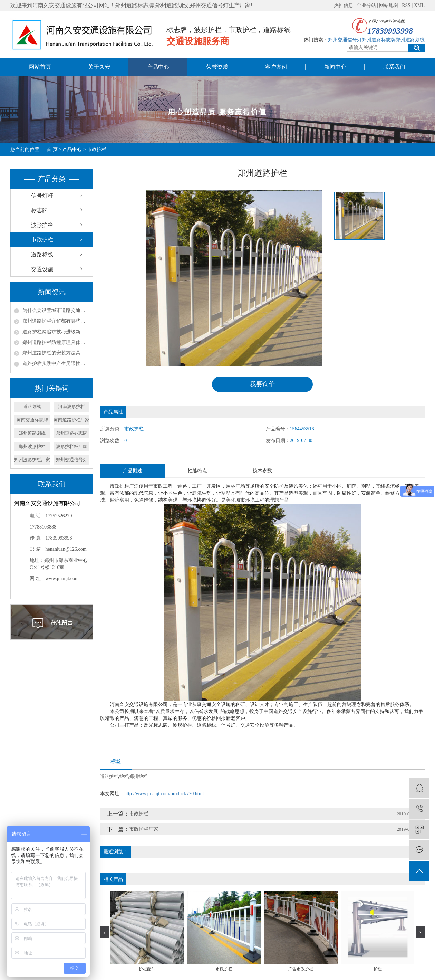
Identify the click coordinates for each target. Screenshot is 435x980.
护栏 (124, 776)
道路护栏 (109, 776)
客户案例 (276, 67)
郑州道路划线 (32, 433)
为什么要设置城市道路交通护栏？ (56, 310)
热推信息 (344, 5)
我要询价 (262, 384)
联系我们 (394, 67)
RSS (406, 5)
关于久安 (99, 67)
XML (419, 5)
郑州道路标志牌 (72, 433)
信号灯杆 (42, 196)
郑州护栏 (138, 776)
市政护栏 (42, 240)
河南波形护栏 (71, 406)
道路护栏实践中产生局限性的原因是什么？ (56, 364)
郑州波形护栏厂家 (32, 460)
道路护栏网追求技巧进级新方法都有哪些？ (56, 332)
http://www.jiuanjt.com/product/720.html (164, 794)
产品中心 (158, 67)
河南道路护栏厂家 (71, 420)
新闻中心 (335, 67)
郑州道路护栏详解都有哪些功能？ (56, 321)
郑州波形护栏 (32, 446)
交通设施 (42, 269)
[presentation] (104, 932)
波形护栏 (42, 225)
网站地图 (389, 5)
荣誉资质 (217, 67)
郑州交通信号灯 (72, 460)
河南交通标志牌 (32, 420)
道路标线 (42, 254)
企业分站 (366, 5)
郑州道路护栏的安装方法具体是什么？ (56, 353)
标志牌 (39, 210)
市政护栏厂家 (144, 829)
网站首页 (40, 67)
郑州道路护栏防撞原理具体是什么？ (56, 342)
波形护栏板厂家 (72, 446)
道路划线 (32, 406)
